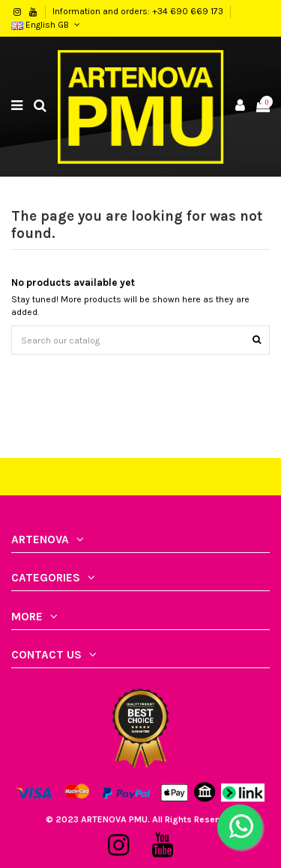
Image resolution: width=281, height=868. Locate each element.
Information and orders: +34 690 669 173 (139, 11)
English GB (47, 25)
